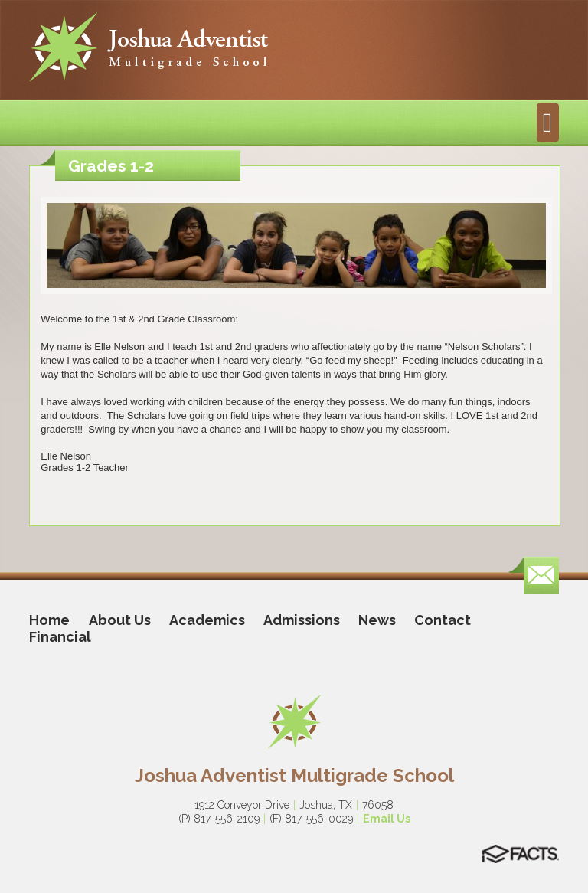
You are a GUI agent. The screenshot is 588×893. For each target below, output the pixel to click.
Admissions (302, 620)
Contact (443, 620)
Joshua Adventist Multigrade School (294, 775)
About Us (120, 620)
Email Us (387, 819)
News (377, 620)
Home (49, 620)
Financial (60, 637)
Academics (207, 620)
